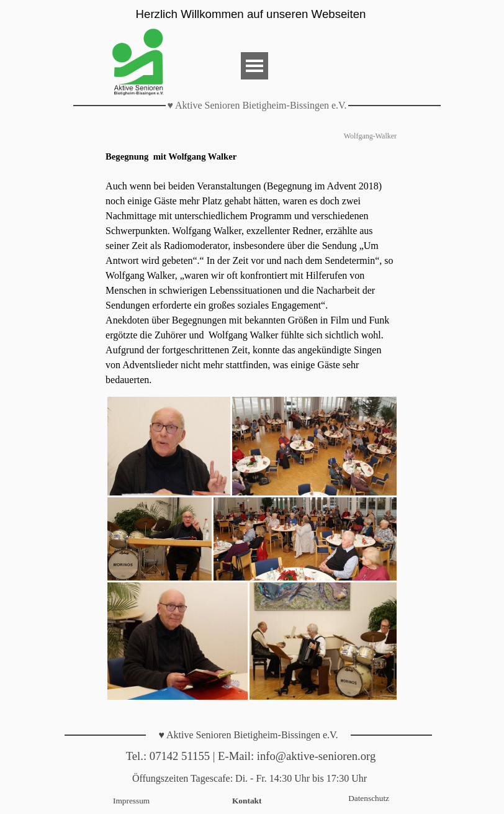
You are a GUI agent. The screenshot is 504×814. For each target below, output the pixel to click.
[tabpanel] (252, 268)
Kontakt (247, 801)
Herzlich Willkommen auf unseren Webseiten (251, 14)
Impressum (131, 801)
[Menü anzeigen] (254, 66)
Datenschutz (369, 798)
